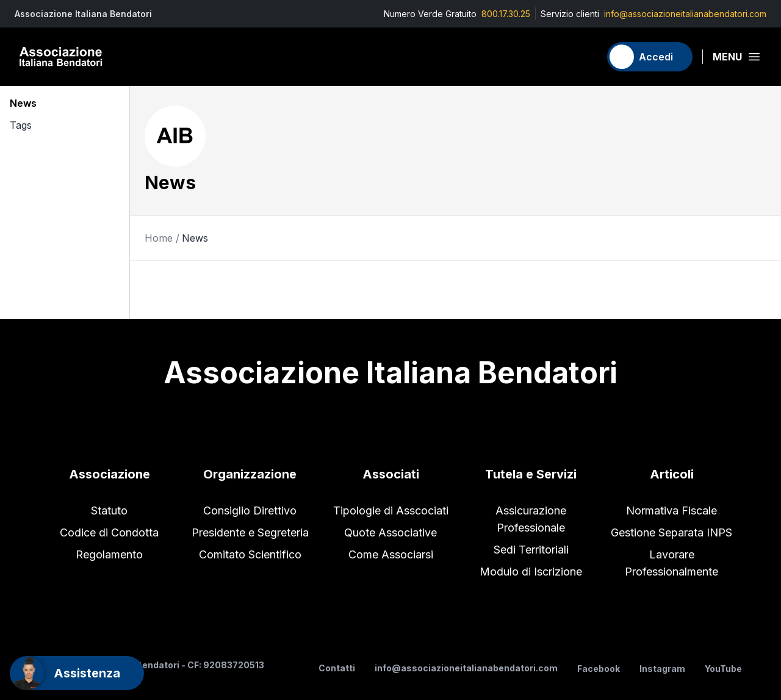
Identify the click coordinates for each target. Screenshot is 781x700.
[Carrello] (585, 57)
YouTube (723, 669)
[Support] (77, 673)
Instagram (662, 669)
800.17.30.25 (506, 14)
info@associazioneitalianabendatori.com (685, 14)
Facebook (599, 669)
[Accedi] (650, 57)
